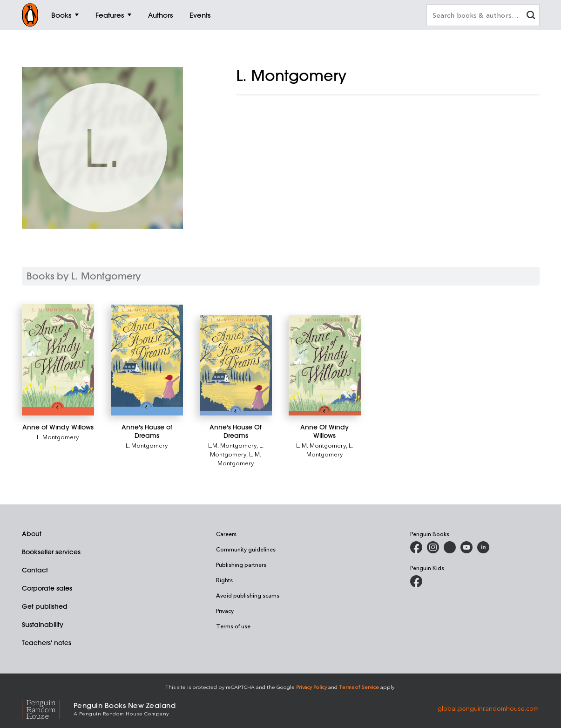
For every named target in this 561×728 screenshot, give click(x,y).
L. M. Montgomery (239, 458)
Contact (35, 570)
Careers (226, 534)
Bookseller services (51, 552)
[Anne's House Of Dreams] (236, 365)
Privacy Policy (311, 687)
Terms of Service (359, 687)
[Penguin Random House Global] (48, 708)
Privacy (225, 611)
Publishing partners (241, 565)
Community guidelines (246, 549)
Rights (224, 580)
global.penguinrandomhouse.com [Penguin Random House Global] (488, 708)
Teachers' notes (47, 643)
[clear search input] (531, 16)
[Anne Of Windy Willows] (325, 366)
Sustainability (43, 625)
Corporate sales (47, 588)
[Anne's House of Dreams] (147, 360)
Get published (45, 606)
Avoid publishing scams (248, 595)
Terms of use (233, 626)
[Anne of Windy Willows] (58, 360)
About (32, 534)
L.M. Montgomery (232, 445)
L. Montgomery (58, 437)
